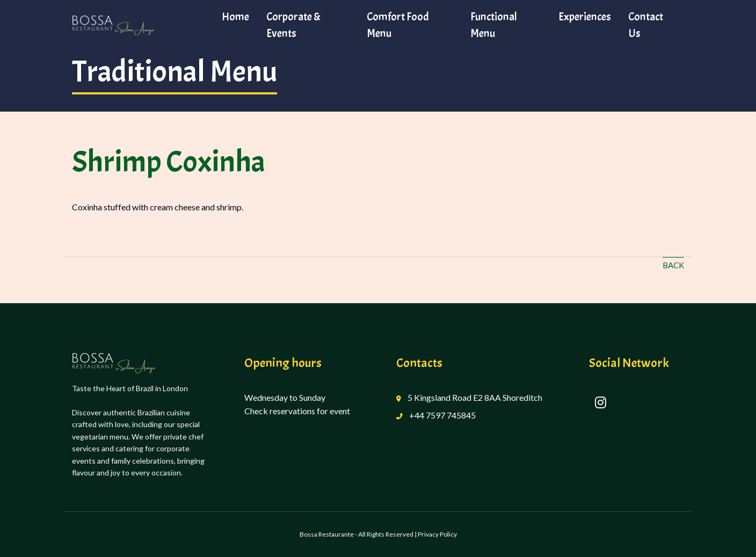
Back (673, 265)
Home (235, 17)
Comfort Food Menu (398, 25)
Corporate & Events (293, 25)
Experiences (585, 17)
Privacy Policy (437, 534)
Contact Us (646, 25)
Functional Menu (494, 25)
